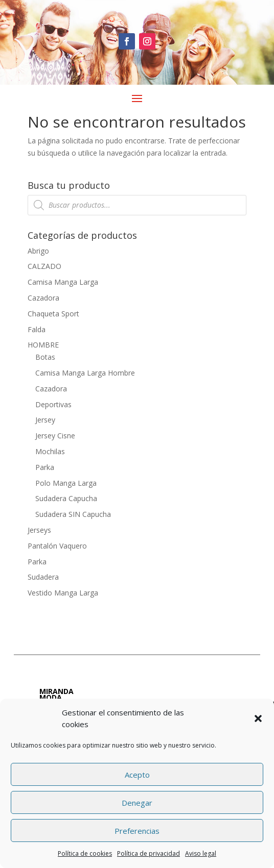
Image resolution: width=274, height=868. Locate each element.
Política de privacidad (149, 853)
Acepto (137, 775)
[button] (258, 718)
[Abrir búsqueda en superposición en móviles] (137, 205)
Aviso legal (201, 853)
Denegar (137, 803)
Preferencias (137, 831)
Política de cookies (85, 853)
